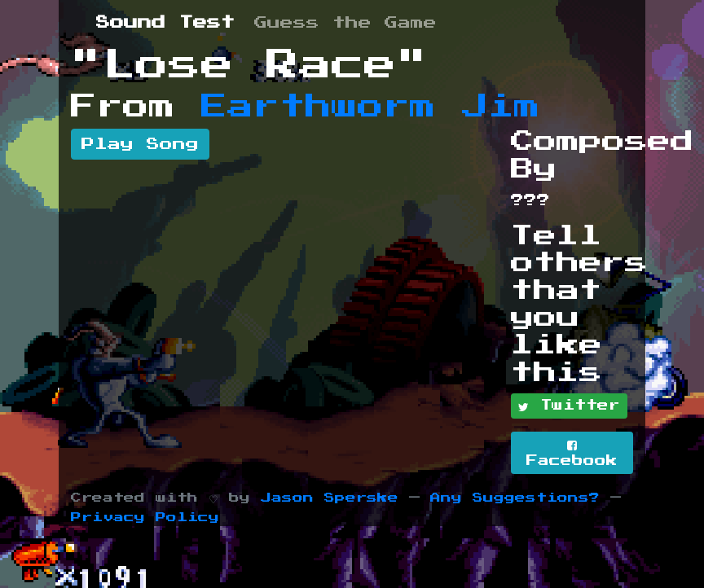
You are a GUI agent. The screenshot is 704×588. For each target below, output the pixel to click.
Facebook (572, 453)
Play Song (140, 144)
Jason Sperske (330, 498)
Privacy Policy (145, 518)
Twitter (569, 406)
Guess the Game (345, 23)
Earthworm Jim (371, 107)
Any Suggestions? (515, 498)
